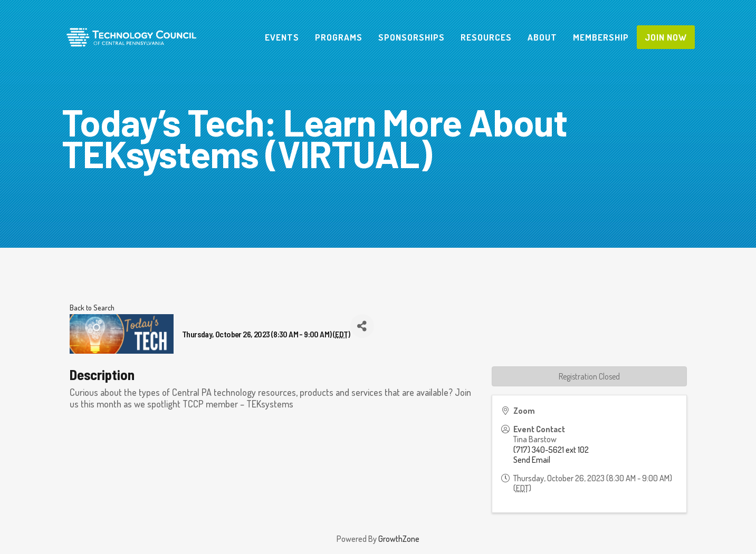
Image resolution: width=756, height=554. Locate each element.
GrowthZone (399, 539)
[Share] (362, 326)
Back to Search (92, 307)
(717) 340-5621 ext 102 (551, 450)
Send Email (532, 460)
